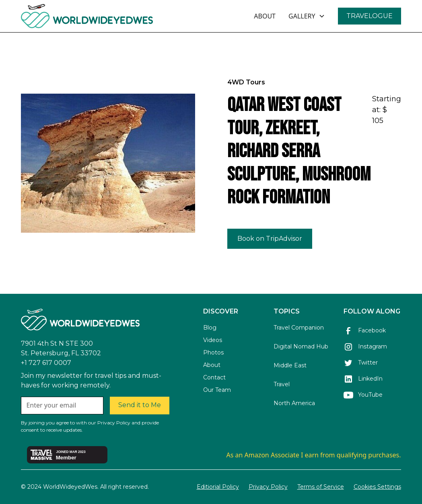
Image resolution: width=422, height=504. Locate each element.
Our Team (217, 390)
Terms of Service (321, 487)
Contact (214, 377)
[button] (307, 16)
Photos (213, 352)
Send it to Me (140, 405)
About (212, 365)
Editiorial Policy (218, 487)
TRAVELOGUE (370, 16)
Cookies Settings (377, 487)
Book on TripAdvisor (270, 239)
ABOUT (265, 16)
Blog (210, 328)
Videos (213, 340)
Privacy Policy (268, 487)
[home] (109, 16)
